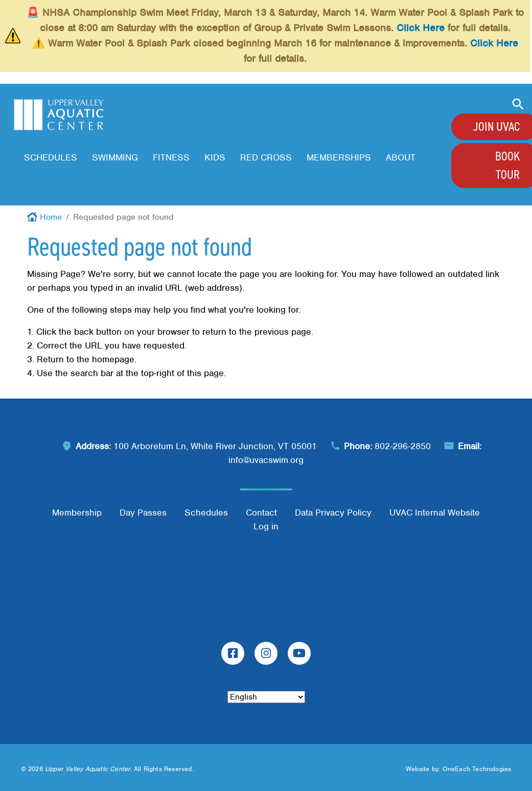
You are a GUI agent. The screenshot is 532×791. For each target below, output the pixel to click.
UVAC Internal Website (435, 513)
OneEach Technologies (477, 769)
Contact (261, 513)
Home (51, 217)
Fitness (171, 157)
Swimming (115, 157)
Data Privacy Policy (333, 513)
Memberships (339, 157)
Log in (266, 526)
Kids (215, 157)
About (401, 157)
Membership (77, 513)
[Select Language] (266, 697)
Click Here (421, 28)
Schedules (51, 157)
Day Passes (143, 513)
